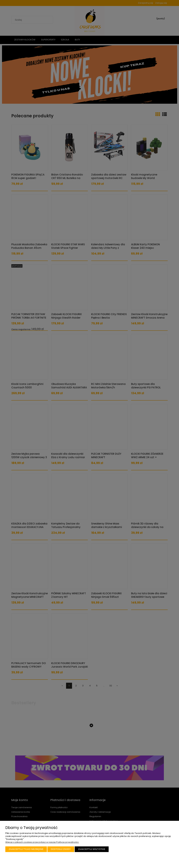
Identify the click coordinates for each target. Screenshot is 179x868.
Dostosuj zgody (61, 849)
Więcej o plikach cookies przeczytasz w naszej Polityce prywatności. (42, 842)
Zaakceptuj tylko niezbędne (26, 849)
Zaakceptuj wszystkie (92, 849)
